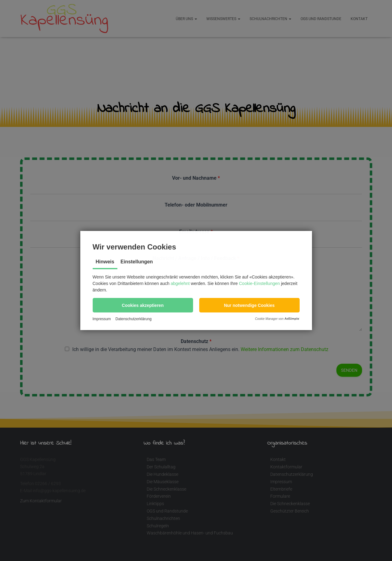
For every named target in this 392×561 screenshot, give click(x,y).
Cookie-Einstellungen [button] (259, 283)
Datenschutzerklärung (134, 319)
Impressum (102, 319)
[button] (143, 305)
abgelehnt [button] (180, 283)
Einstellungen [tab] (137, 262)
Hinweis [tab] (105, 262)
